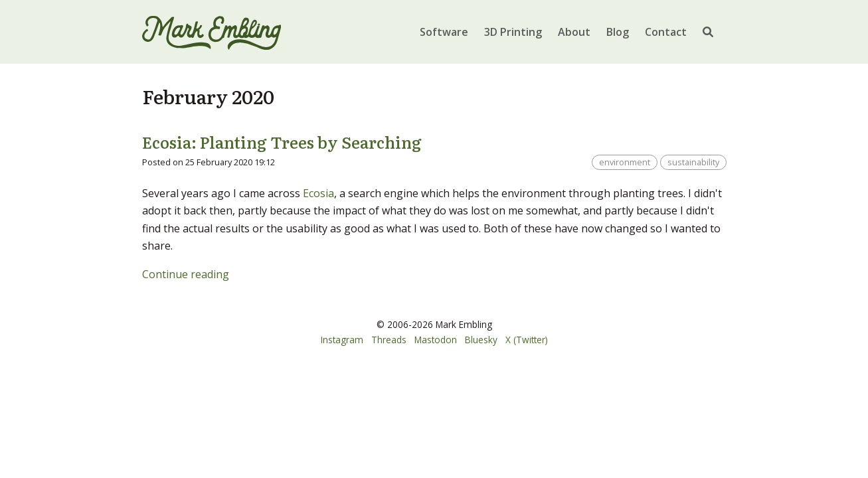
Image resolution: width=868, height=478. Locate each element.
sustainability (693, 162)
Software (444, 32)
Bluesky (481, 340)
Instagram (342, 340)
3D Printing (513, 32)
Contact (666, 32)
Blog (618, 32)
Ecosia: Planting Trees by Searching (282, 142)
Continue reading (186, 274)
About (574, 32)
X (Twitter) (527, 340)
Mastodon (436, 340)
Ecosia (318, 193)
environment (625, 162)
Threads (389, 340)
